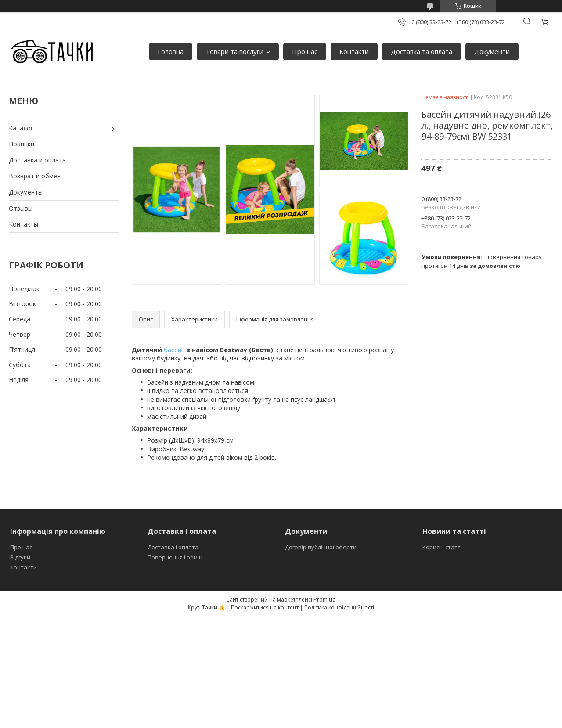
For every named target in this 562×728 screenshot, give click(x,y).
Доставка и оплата (37, 160)
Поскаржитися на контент (265, 607)
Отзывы (21, 208)
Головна (171, 51)
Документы (26, 192)
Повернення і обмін (175, 557)
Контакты (23, 224)
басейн (174, 350)
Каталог (21, 128)
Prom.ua (325, 599)
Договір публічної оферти (321, 547)
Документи (492, 51)
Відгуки (20, 557)
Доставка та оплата (421, 51)
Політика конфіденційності (339, 607)
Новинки (22, 144)
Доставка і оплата (173, 547)
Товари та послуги (234, 51)
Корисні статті (442, 547)
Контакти (354, 51)
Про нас (305, 51)
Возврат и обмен (35, 176)
